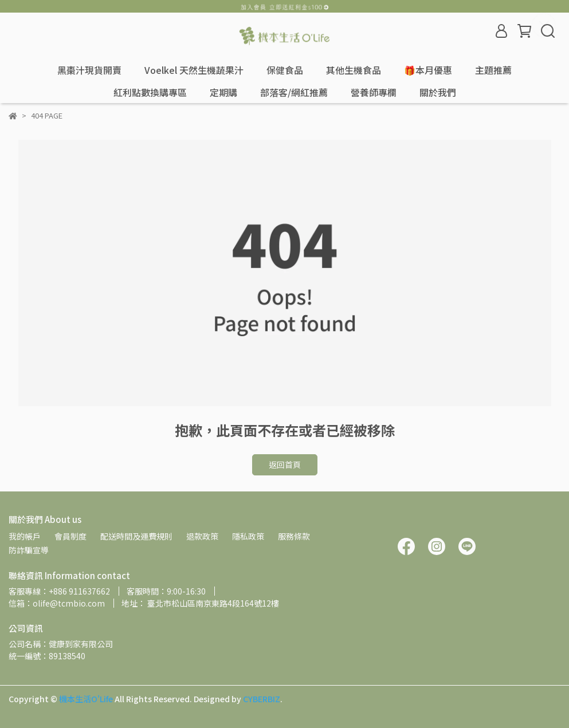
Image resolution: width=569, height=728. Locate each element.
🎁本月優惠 (428, 70)
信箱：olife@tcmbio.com (57, 603)
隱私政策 (248, 536)
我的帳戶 (25, 536)
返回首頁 (285, 465)
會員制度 (70, 536)
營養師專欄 (374, 92)
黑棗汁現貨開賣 (89, 70)
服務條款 (294, 536)
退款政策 (202, 536)
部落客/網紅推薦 (294, 92)
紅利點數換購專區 (150, 92)
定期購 (223, 92)
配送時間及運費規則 (136, 536)
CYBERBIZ (262, 699)
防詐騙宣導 (29, 550)
